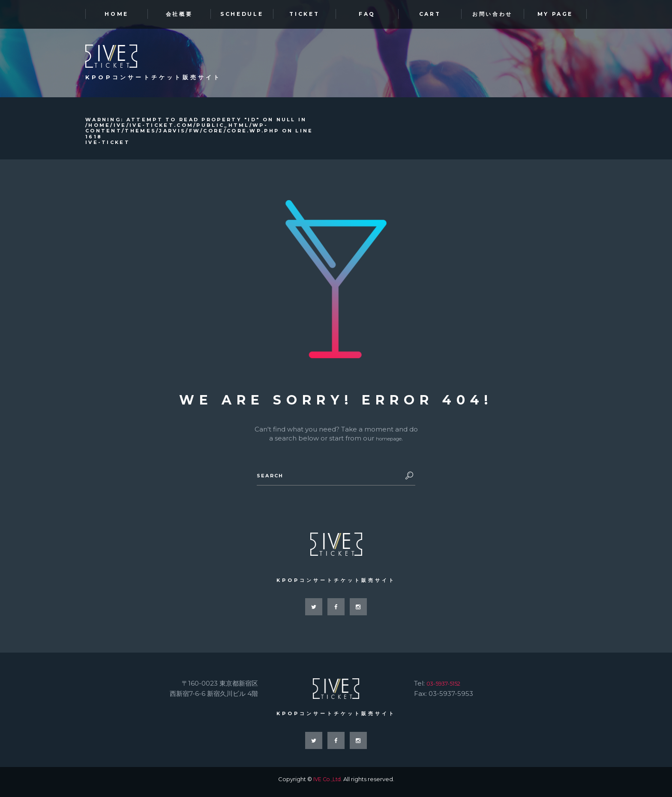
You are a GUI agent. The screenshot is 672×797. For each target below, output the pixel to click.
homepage (389, 440)
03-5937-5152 (448, 688)
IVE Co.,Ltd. (327, 785)
